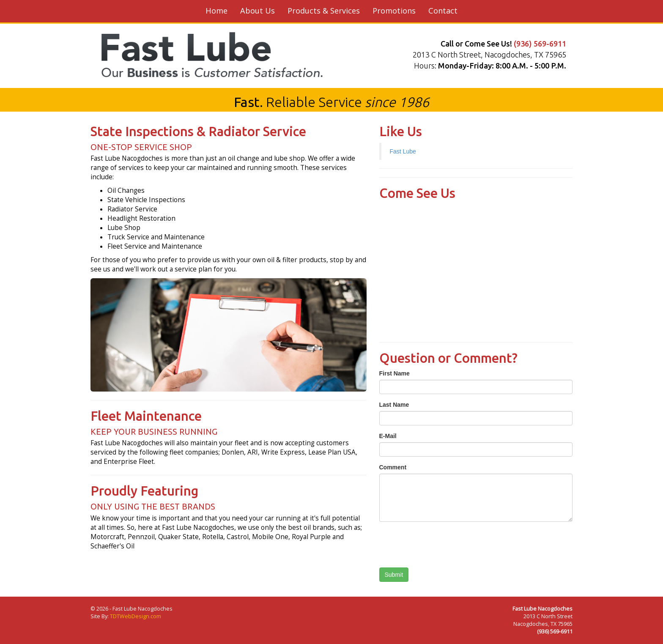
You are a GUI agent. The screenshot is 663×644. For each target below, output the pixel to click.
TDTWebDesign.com (136, 616)
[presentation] (444, 545)
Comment (393, 467)
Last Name (394, 405)
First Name (395, 373)
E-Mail (388, 436)
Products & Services (324, 11)
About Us (258, 11)
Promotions (394, 11)
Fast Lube (403, 151)
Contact (443, 11)
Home (216, 11)
